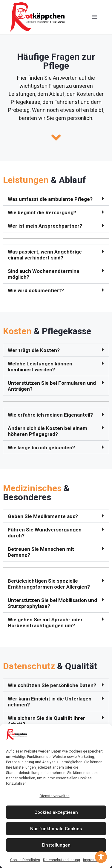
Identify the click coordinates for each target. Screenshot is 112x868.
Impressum (92, 860)
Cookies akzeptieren (56, 812)
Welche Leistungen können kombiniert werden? (40, 367)
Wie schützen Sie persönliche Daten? (52, 685)
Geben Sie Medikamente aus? (43, 516)
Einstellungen (56, 845)
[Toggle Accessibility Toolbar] (101, 857)
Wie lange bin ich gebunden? (41, 448)
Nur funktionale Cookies (56, 829)
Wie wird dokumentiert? (36, 290)
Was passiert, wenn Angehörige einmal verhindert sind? (45, 255)
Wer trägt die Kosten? (34, 350)
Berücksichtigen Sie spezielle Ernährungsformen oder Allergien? (49, 584)
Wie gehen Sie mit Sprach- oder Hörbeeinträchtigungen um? (45, 623)
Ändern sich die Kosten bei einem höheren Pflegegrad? (47, 431)
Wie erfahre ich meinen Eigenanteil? (50, 415)
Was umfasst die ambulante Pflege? (50, 199)
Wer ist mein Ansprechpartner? (45, 226)
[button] (56, 199)
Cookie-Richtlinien (25, 860)
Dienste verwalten (55, 796)
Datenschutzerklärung (62, 860)
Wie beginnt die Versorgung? (42, 212)
